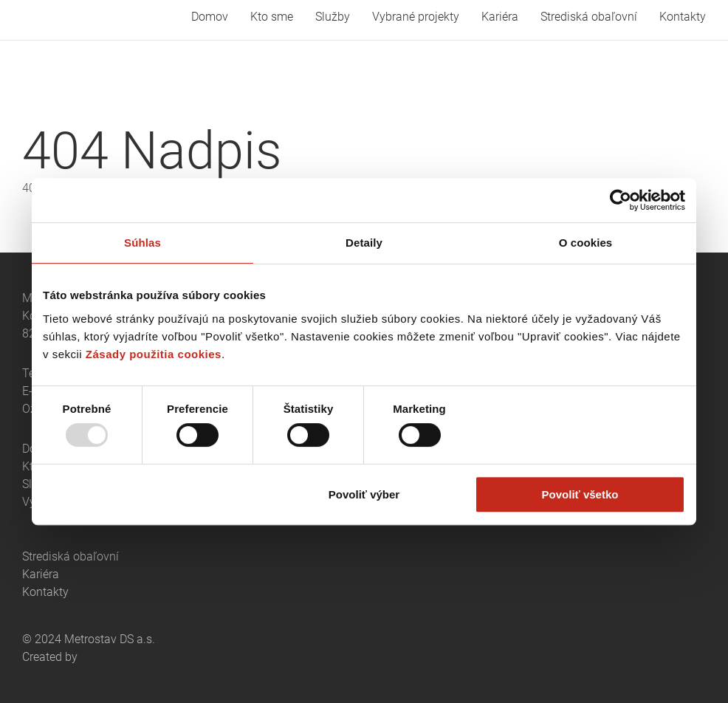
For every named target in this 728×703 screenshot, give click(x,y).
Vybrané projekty (416, 17)
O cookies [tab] (586, 243)
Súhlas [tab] (142, 243)
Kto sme (272, 17)
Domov (210, 17)
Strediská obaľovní (589, 17)
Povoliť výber (364, 494)
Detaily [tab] (364, 243)
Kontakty (683, 17)
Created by (50, 657)
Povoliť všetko (580, 494)
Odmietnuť (148, 494)
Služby (333, 17)
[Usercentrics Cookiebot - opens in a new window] (621, 200)
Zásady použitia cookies (154, 354)
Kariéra (500, 17)
